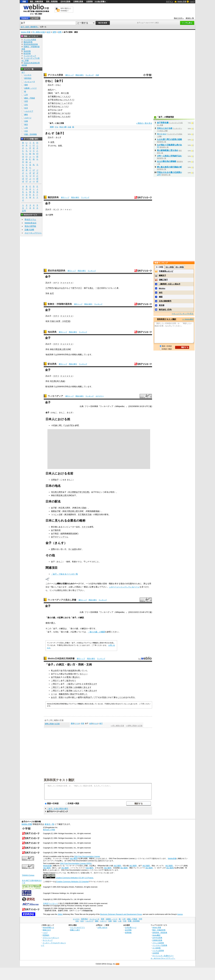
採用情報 (128, 933)
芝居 (68, 321)
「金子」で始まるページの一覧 (64, 574)
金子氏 (70, 425)
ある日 (54, 697)
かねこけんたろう (66, 100)
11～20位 (170, 267)
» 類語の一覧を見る (144, 123)
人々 (53, 694)
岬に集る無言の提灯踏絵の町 (169, 167)
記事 (61, 618)
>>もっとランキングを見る (183, 314)
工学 (26, 95)
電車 (26, 85)
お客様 (69, 674)
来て (76, 674)
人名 (26, 128)
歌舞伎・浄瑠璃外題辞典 (60, 304)
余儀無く (80, 687)
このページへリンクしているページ (124, 587)
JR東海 (89, 511)
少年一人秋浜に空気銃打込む (169, 156)
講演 (74, 671)
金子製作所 (56, 530)
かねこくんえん (63, 96)
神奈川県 (54, 349)
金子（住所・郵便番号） (30, 27)
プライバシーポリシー (51, 938)
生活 (26, 108)
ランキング (90, 75)
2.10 (56, 321)
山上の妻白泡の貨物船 (167, 161)
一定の (98, 288)
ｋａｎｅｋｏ (67, 316)
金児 (52, 293)
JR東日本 (76, 508)
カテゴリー (100, 396)
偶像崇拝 (63, 694)
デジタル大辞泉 (55, 75)
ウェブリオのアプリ (77, 927)
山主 (63, 288)
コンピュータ (30, 82)
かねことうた (62, 106)
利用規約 (46, 935)
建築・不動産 (30, 98)
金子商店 (55, 534)
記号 (24, 211)
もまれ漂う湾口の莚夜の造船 (169, 139)
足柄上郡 (63, 495)
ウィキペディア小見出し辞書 (62, 600)
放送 (70, 671)
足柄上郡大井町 (64, 349)
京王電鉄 (82, 514)
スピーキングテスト (33, 233)
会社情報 (128, 930)
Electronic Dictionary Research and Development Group (121, 914)
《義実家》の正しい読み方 (170, 284)
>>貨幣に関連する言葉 (134, 726)
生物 (26, 121)
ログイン (170, 1)
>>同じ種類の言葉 (117, 726)
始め (59, 677)
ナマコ (79, 562)
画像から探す (75, 930)
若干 (74, 288)
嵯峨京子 (162, 275)
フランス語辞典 (158, 943)
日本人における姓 (165, 128)
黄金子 (73, 694)
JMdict (60, 914)
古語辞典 (89, 2)
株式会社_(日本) (165, 310)
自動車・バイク (31, 88)
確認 (161, 297)
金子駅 (54, 508)
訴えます (93, 684)
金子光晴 (52, 113)
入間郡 (73, 492)
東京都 (67, 514)
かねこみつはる (63, 113)
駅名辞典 (52, 364)
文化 (26, 105)
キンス (56, 209)
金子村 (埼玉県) (83, 492)
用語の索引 (80, 75)
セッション (162, 134)
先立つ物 (63, 127)
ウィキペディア (55, 396)
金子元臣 (52, 117)
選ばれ (75, 677)
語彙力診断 (29, 230)
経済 (49, 32)
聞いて (81, 671)
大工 (80, 288)
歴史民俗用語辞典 (56, 271)
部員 (61, 697)
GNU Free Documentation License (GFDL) (76, 863)
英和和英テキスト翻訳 (59, 780)
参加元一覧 (190, 18)
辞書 (24, 2)
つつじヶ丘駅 (57, 514)
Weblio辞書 (172, 859)
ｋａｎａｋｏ (67, 283)
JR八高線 (60, 381)
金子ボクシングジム (60, 537)
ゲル (56, 127)
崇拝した (84, 694)
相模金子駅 (56, 511)
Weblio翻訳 (156, 935)
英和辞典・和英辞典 (160, 933)
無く (72, 687)
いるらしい (83, 674)
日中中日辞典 (65, 2)
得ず (87, 684)
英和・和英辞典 (52, 2)
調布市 (73, 514)
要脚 (52, 127)
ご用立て (55, 681)
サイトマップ (48, 940)
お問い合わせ (102, 927)
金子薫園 (52, 96)
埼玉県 (53, 381)
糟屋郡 (69, 534)
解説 (82, 618)
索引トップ (70, 75)
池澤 (86, 697)
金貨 (52, 142)
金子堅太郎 (53, 100)
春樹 (47, 623)
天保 (52, 321)
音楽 (104, 697)
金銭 (60, 146)
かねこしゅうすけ (64, 103)
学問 (26, 101)
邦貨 (83, 723)
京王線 (88, 514)
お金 (69, 127)
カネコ (56, 316)
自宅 (57, 671)
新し (74, 697)
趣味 (26, 115)
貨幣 (54, 32)
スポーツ (28, 118)
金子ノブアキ (94, 697)
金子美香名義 (163, 123)
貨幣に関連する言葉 (52, 724)
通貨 (72, 723)
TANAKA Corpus (28, 875)
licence (180, 914)
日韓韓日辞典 (78, 2)
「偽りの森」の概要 (96, 632)
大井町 (69, 495)
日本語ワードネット (50, 903)
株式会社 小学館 (49, 830)
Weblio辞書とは (48, 927)
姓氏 (50, 90)
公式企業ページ (131, 927)
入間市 (60, 492)
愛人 (53, 623)
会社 (161, 292)
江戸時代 (49, 288)
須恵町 (75, 534)
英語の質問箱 (30, 226)
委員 (69, 677)
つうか (77, 723)
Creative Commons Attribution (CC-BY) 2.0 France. (75, 878)
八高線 (83, 508)
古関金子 (55, 480)
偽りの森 (51, 618)
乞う (74, 681)
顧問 (80, 697)
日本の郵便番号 (165, 301)
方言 (26, 131)
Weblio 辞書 (182, 2)
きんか (96, 723)
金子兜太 (52, 106)
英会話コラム (30, 219)
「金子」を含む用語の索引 (57, 809)
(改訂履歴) (74, 859)
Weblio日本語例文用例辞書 (61, 659)
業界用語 (28, 78)
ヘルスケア (29, 111)
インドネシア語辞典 (160, 945)
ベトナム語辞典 (158, 951)
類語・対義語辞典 (36, 2)
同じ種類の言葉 (39, 32)
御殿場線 (96, 511)
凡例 (97, 75)
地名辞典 (52, 332)
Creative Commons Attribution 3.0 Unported (72, 882)
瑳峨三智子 (163, 280)
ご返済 (67, 681)
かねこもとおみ (63, 117)
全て (23, 72)
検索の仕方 (47, 930)
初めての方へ (179, 18)
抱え (92, 288)
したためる (122, 697)
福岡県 (63, 534)
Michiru (162, 288)
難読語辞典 (53, 197)
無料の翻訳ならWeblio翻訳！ (66, 10)
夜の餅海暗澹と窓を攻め (168, 150)
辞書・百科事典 (31, 134)
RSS (118, 964)
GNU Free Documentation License (87, 856)
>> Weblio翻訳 (188, 319)
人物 (67, 93)
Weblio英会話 (30, 223)
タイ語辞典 (156, 948)
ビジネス (28, 75)
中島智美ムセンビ (166, 271)
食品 (26, 124)
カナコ (56, 283)
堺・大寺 (62, 321)
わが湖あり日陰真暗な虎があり (169, 146)
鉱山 (57, 288)
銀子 (101, 723)
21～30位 (180, 267)
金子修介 (52, 103)
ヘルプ (192, 2)
